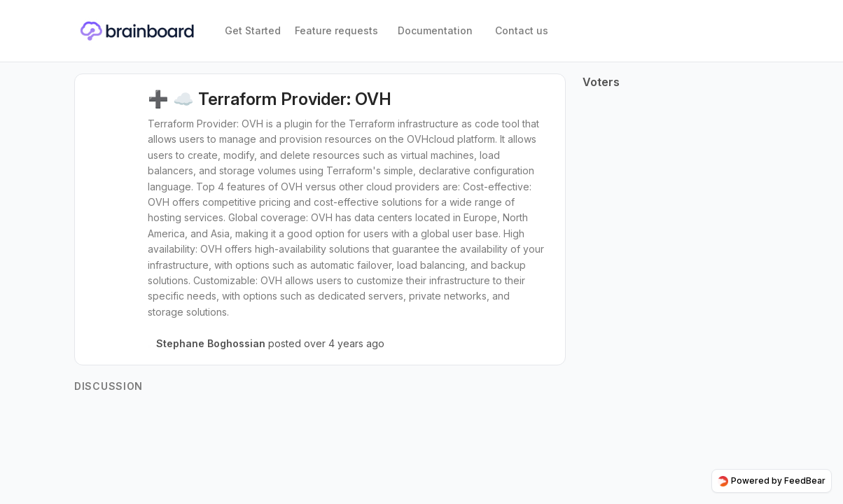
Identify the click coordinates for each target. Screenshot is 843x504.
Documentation (435, 30)
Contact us (522, 30)
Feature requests (336, 30)
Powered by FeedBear (772, 481)
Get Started (253, 30)
